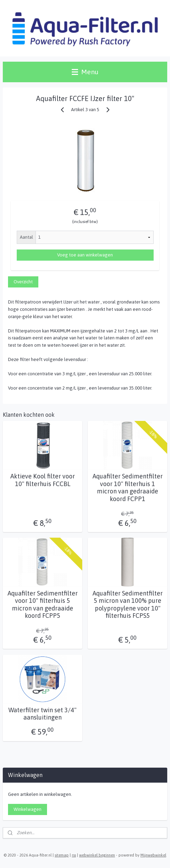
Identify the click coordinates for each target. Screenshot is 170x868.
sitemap (62, 855)
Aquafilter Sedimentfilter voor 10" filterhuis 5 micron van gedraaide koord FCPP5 (43, 605)
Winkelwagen (28, 809)
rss (74, 855)
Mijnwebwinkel (153, 855)
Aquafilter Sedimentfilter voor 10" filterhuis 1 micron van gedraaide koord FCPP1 (128, 488)
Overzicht (23, 282)
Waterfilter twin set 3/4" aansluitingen (42, 714)
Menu (85, 72)
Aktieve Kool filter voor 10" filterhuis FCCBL (43, 480)
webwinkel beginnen (97, 855)
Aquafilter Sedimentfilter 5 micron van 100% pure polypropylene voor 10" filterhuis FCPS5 (128, 605)
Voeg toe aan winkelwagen (85, 255)
